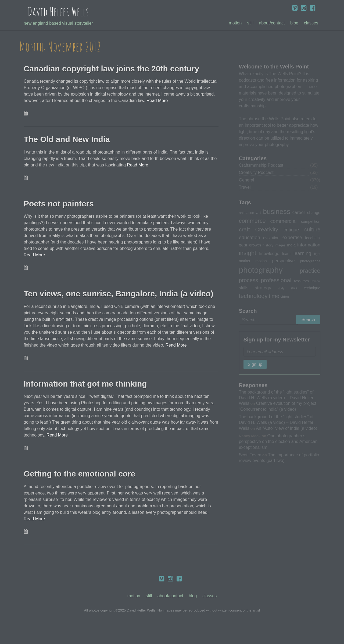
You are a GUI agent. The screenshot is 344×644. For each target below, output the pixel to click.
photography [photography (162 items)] (261, 270)
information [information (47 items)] (309, 245)
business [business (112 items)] (277, 212)
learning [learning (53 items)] (302, 253)
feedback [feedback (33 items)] (313, 238)
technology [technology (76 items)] (253, 296)
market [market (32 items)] (245, 261)
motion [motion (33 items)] (261, 261)
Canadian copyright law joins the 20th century (115, 69)
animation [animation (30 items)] (247, 213)
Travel (245, 187)
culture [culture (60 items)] (312, 230)
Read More (157, 101)
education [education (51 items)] (250, 237)
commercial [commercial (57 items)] (283, 221)
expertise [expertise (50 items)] (292, 238)
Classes (311, 23)
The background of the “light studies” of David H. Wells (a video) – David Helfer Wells (276, 398)
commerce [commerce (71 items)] (252, 221)
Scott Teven (250, 455)
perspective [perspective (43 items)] (283, 261)
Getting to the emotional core (83, 486)
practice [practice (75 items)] (310, 271)
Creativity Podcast (256, 172)
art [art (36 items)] (258, 212)
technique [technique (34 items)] (312, 288)
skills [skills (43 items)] (244, 288)
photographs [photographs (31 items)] (310, 261)
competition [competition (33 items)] (311, 221)
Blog (294, 23)
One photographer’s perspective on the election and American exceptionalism (278, 441)
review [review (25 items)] (316, 281)
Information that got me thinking (87, 396)
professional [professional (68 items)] (276, 280)
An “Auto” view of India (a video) (286, 428)
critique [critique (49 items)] (291, 230)
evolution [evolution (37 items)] (271, 238)
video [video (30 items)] (284, 297)
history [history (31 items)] (268, 245)
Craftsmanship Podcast (261, 165)
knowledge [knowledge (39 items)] (269, 254)
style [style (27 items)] (294, 288)
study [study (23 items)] (281, 288)
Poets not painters (60, 204)
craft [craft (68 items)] (244, 229)
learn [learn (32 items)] (286, 254)
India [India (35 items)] (291, 245)
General (247, 180)
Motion (235, 23)
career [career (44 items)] (299, 212)
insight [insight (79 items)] (248, 253)
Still (250, 23)
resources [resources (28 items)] (301, 281)
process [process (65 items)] (249, 280)
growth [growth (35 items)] (255, 245)
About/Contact (272, 23)
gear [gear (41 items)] (243, 245)
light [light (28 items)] (317, 254)
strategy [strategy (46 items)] (263, 288)
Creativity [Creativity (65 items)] (267, 229)
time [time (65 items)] (274, 296)
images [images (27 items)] (280, 245)
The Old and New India (68, 139)
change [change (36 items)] (314, 212)
